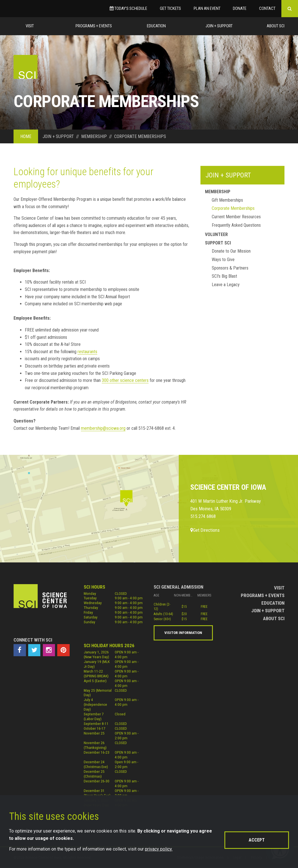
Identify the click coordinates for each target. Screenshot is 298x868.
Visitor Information (183, 633)
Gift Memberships (227, 200)
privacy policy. (159, 849)
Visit (30, 26)
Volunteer (216, 234)
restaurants (87, 352)
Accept (257, 840)
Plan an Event (207, 8)
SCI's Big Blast (224, 276)
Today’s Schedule (128, 8)
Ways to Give (223, 260)
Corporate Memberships (233, 208)
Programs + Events (94, 26)
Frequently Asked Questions (236, 225)
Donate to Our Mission (231, 251)
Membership (218, 192)
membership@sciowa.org (103, 428)
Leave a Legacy (226, 285)
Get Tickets (170, 8)
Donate (240, 8)
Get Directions (205, 530)
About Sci (276, 26)
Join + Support (219, 26)
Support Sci (218, 243)
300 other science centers (125, 380)
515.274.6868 (203, 516)
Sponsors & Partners (230, 268)
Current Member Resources (236, 217)
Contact (267, 8)
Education (156, 26)
